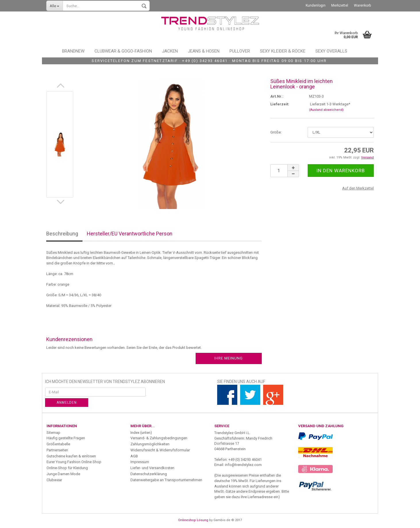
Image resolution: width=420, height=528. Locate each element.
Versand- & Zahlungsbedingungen (159, 438)
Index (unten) (141, 433)
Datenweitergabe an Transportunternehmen (166, 480)
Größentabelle (58, 444)
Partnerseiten (57, 450)
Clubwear (54, 480)
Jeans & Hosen (204, 51)
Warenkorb (362, 5)
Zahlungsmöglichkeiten (150, 444)
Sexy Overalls (331, 51)
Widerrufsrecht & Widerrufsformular (160, 450)
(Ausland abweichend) (326, 110)
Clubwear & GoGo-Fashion (123, 51)
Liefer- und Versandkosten (152, 468)
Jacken (170, 51)
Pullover (240, 51)
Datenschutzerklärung (149, 474)
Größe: (276, 132)
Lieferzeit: (280, 104)
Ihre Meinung (229, 358)
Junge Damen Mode (63, 474)
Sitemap (53, 433)
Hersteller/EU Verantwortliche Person (130, 234)
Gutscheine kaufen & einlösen (71, 456)
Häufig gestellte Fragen (66, 438)
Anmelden (67, 403)
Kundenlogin (316, 5)
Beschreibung (62, 234)
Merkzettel (340, 5)
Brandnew (73, 51)
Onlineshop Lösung (193, 520)
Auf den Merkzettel (358, 188)
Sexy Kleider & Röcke (283, 51)
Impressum (140, 462)
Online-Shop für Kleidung (67, 468)
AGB (134, 456)
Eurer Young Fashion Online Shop (74, 462)
